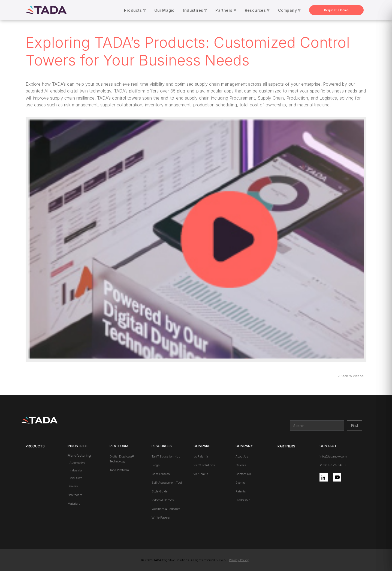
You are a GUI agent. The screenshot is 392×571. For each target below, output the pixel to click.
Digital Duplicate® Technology (122, 459)
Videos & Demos (163, 500)
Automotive (77, 463)
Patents (241, 491)
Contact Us (243, 474)
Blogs (156, 465)
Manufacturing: (80, 455)
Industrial (76, 470)
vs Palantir (201, 456)
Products (35, 446)
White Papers (161, 518)
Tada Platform (119, 470)
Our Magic (164, 10)
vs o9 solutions (204, 465)
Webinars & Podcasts (166, 509)
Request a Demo (336, 10)
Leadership (243, 500)
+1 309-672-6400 (333, 465)
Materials (74, 504)
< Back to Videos (351, 376)
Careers (241, 465)
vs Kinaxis (201, 474)
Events (240, 483)
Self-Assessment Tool (167, 483)
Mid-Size (76, 478)
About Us (242, 456)
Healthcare (75, 495)
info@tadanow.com (333, 456)
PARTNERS (286, 446)
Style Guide (159, 491)
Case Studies (161, 474)
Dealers (73, 486)
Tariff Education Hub (166, 456)
